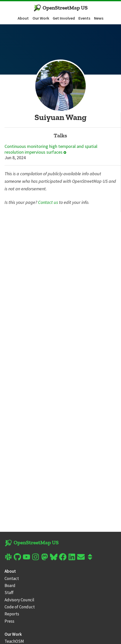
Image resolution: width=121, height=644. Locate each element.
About (23, 18)
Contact (12, 578)
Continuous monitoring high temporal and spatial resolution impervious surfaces (51, 149)
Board (10, 586)
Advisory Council (19, 600)
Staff (9, 593)
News (99, 18)
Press (9, 621)
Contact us (48, 202)
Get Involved (64, 18)
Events (84, 18)
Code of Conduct (20, 607)
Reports (12, 614)
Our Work (41, 18)
